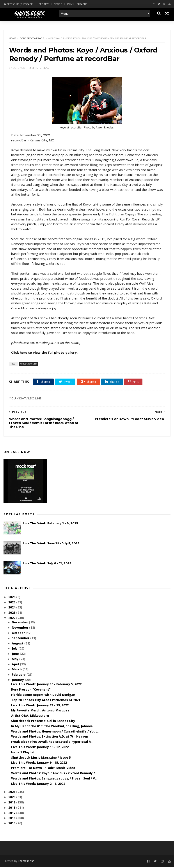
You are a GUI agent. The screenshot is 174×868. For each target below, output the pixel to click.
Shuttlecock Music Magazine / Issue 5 (41, 759)
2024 (12, 609)
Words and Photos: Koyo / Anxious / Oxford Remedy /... (54, 774)
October (19, 634)
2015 (12, 824)
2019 (12, 804)
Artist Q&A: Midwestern (30, 717)
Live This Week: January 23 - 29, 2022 (40, 706)
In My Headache (77, 4)
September (21, 639)
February (19, 676)
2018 (12, 809)
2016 (12, 819)
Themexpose (26, 862)
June (16, 655)
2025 (12, 603)
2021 (12, 793)
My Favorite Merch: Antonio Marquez (40, 712)
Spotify (44, 4)
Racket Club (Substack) (18, 4)
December (20, 623)
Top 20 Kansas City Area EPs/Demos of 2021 (46, 701)
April (16, 665)
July (15, 650)
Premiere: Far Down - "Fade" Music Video (43, 769)
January (18, 681)
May (16, 660)
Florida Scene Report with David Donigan (43, 696)
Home (13, 39)
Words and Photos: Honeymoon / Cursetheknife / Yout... (55, 732)
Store (58, 4)
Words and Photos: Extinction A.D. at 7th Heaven (50, 738)
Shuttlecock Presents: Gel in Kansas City (43, 722)
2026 (12, 598)
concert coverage (32, 39)
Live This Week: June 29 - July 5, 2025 (51, 545)
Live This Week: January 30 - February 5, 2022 (46, 685)
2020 (12, 798)
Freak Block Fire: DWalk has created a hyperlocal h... (52, 743)
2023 (12, 614)
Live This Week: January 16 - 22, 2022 (40, 748)
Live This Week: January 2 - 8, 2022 (38, 785)
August (18, 644)
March (17, 670)
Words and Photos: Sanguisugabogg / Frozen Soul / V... (54, 780)
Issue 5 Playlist (23, 753)
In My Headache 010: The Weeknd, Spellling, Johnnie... (53, 727)
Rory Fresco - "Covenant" (31, 691)
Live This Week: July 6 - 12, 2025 (47, 565)
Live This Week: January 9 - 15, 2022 (39, 764)
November (20, 629)
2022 (12, 619)
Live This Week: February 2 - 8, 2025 (51, 525)
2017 (12, 814)
